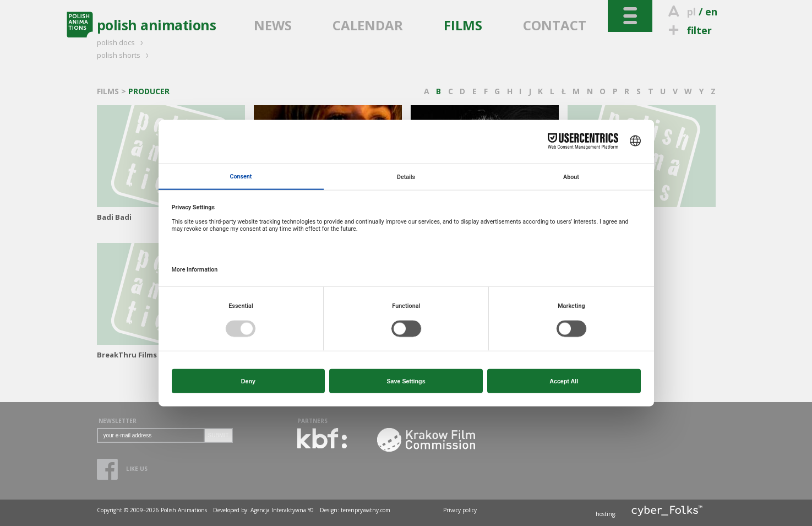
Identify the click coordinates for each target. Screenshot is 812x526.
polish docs (122, 42)
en (711, 12)
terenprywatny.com (366, 510)
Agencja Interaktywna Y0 (282, 510)
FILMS (463, 25)
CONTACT (555, 25)
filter (689, 30)
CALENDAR (368, 25)
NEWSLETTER (118, 421)
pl (691, 12)
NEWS (273, 25)
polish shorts (124, 55)
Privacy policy (460, 510)
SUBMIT (219, 435)
